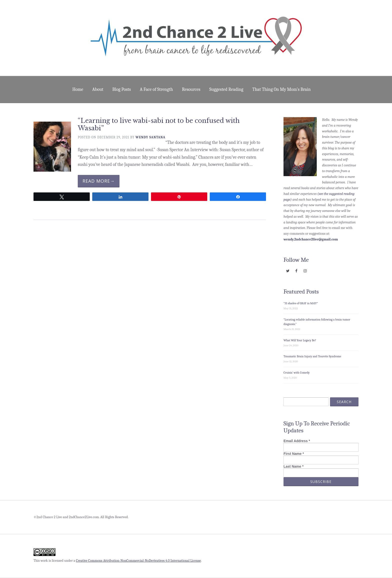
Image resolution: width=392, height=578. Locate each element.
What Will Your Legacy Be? (300, 340)
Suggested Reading (226, 89)
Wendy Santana (150, 137)
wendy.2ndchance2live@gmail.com (311, 239)
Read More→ (99, 181)
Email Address (297, 441)
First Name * (294, 454)
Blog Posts (121, 89)
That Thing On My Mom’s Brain (281, 89)
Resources (191, 89)
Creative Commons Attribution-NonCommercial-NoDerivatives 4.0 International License (138, 561)
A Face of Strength (156, 89)
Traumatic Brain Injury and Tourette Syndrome (312, 356)
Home (78, 89)
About (98, 89)
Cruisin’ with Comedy (297, 373)
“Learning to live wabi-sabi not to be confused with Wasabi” (159, 124)
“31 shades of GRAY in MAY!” (301, 303)
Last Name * (293, 466)
